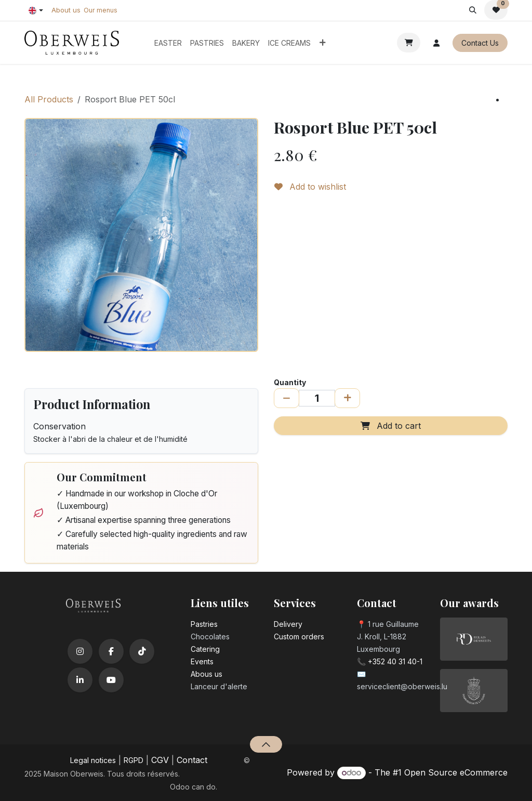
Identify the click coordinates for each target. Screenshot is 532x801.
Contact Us (480, 43)
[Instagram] (80, 651)
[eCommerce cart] (409, 43)
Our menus (101, 10)
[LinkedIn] (80, 680)
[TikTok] (142, 651)
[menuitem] (168, 43)
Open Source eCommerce (456, 772)
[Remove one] (287, 398)
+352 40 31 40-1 (395, 661)
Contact (192, 760)
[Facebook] (111, 651)
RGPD (134, 760)
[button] (473, 10)
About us (66, 10)
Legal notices (93, 760)
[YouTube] (111, 680)
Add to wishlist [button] (310, 187)
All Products (49, 99)
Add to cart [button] (391, 426)
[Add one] (347, 398)
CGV (160, 760)
